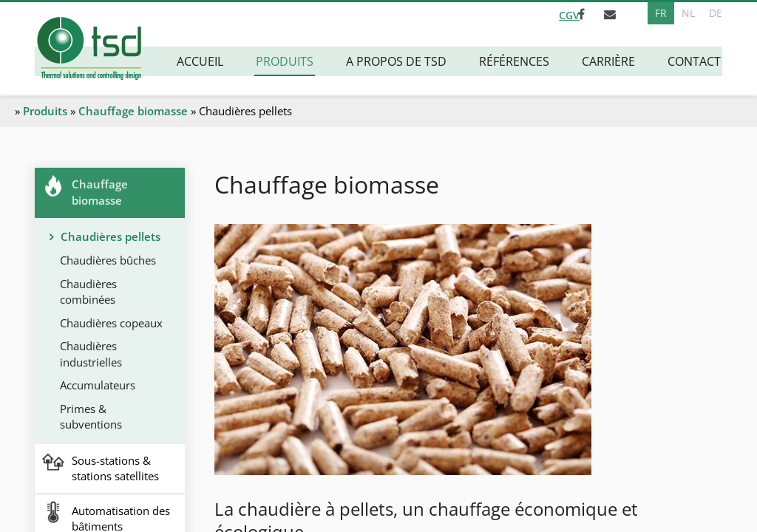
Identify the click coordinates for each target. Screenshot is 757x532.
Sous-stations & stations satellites (115, 467)
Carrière (610, 61)
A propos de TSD (398, 61)
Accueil (201, 61)
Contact (696, 61)
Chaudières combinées (89, 291)
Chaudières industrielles (92, 353)
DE (716, 13)
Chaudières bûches (109, 260)
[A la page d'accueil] (88, 49)
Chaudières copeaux (112, 322)
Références (516, 61)
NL (688, 13)
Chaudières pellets (111, 236)
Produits (286, 61)
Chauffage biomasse (133, 111)
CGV (557, 14)
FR (660, 13)
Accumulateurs (98, 384)
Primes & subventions (92, 416)
